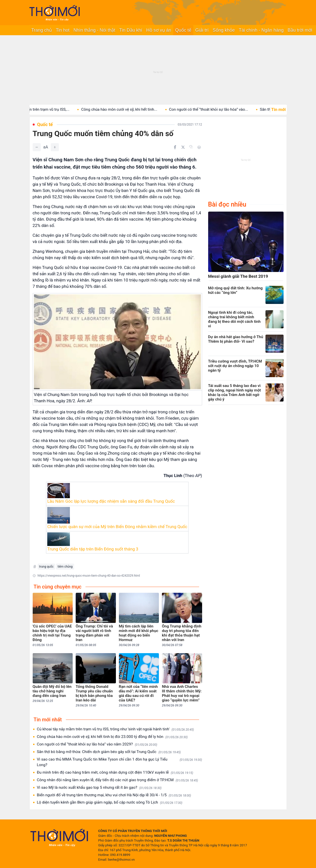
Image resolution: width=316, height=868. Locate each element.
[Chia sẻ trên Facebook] (175, 147)
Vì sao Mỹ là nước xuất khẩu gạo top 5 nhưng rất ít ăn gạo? (99, 788)
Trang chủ (42, 30)
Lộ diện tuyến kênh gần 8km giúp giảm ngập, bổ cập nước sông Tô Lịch (110, 802)
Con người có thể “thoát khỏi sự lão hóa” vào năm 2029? (97, 744)
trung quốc (47, 567)
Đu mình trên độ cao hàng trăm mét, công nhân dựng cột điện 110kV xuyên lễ (115, 773)
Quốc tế (183, 30)
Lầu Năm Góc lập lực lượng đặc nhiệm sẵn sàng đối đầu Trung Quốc (111, 501)
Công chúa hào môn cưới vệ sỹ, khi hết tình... (129, 109)
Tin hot (63, 30)
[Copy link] (191, 147)
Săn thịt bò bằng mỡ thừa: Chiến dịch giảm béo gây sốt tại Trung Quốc (109, 752)
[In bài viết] (199, 147)
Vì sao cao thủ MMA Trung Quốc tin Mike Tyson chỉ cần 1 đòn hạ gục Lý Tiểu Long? (120, 762)
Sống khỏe (224, 30)
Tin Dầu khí (131, 30)
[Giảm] (37, 147)
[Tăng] (55, 147)
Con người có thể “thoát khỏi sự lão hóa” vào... (218, 109)
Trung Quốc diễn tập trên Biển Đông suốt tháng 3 (93, 549)
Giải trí (202, 30)
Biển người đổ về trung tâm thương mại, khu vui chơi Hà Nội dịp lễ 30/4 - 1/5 (114, 795)
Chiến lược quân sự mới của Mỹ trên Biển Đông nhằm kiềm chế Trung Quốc (117, 527)
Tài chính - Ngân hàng (261, 30)
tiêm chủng (65, 567)
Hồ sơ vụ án (159, 30)
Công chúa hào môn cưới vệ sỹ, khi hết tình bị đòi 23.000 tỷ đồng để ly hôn (112, 737)
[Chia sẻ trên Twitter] (183, 147)
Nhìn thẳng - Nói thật (94, 30)
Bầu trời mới (300, 30)
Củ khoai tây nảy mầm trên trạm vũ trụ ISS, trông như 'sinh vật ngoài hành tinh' (116, 729)
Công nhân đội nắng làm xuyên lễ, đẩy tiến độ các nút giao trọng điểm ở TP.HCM (118, 780)
